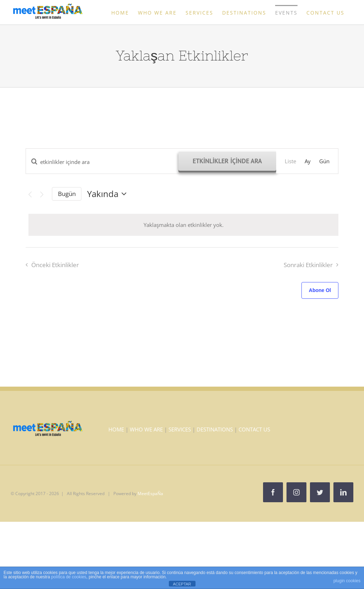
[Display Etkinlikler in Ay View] (308, 161)
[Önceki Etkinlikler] (30, 195)
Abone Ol (320, 290)
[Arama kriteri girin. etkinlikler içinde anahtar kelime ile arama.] (102, 162)
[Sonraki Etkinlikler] (42, 195)
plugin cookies (347, 581)
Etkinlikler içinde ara (227, 161)
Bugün (67, 194)
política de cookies (69, 577)
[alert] (183, 225)
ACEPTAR (182, 584)
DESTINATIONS (215, 429)
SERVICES (180, 429)
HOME (116, 429)
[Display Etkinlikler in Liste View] (290, 161)
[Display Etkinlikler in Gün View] (324, 161)
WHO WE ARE (146, 429)
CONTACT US (254, 429)
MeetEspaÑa (150, 494)
